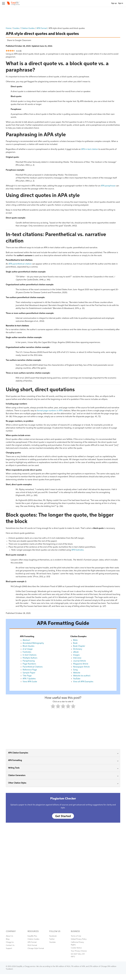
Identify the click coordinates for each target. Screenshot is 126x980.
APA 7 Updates (29, 679)
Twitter (52, 939)
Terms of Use (76, 936)
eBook (76, 652)
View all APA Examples (83, 682)
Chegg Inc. (10, 942)
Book (75, 643)
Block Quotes (28, 646)
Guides (16, 28)
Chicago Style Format (36, 948)
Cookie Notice (76, 948)
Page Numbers (29, 664)
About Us (9, 936)
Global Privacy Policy (79, 939)
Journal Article (79, 661)
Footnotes (27, 652)
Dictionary (78, 649)
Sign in (121, 3)
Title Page (27, 676)
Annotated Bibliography (33, 643)
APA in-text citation (90, 149)
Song (75, 670)
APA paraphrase (108, 186)
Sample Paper (29, 673)
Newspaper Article (81, 667)
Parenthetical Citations (33, 667)
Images (76, 655)
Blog (8, 939)
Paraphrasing (29, 661)
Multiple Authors (30, 658)
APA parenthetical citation (20, 264)
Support (9, 948)
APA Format (42, 28)
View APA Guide (30, 682)
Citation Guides (28, 28)
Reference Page (30, 670)
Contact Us (10, 945)
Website (77, 673)
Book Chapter (79, 646)
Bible (75, 640)
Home (8, 28)
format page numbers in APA (50, 411)
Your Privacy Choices (79, 951)
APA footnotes (78, 550)
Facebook (53, 936)
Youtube (52, 942)
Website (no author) (82, 676)
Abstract (26, 640)
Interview (77, 658)
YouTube (77, 679)
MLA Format (32, 945)
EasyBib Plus (32, 936)
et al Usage (28, 649)
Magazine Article (81, 664)
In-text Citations (30, 655)
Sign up (114, 3)
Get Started (63, 816)
